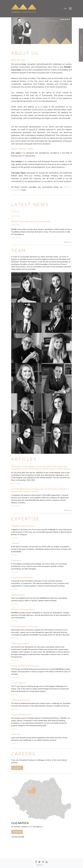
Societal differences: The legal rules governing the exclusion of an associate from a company (40, 490)
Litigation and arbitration (23, 526)
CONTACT (40, 865)
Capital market (18, 595)
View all (68, 242)
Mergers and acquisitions (23, 609)
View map (17, 832)
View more (16, 216)
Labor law (16, 734)
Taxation (15, 543)
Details (15, 538)
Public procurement (20, 644)
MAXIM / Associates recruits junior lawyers (31, 221)
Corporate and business (22, 577)
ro (61, 9)
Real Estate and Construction (25, 626)
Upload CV (17, 768)
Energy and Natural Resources (25, 666)
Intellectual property (21, 700)
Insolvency (16, 560)
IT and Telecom (18, 683)
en (65, 9)
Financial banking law (21, 715)
